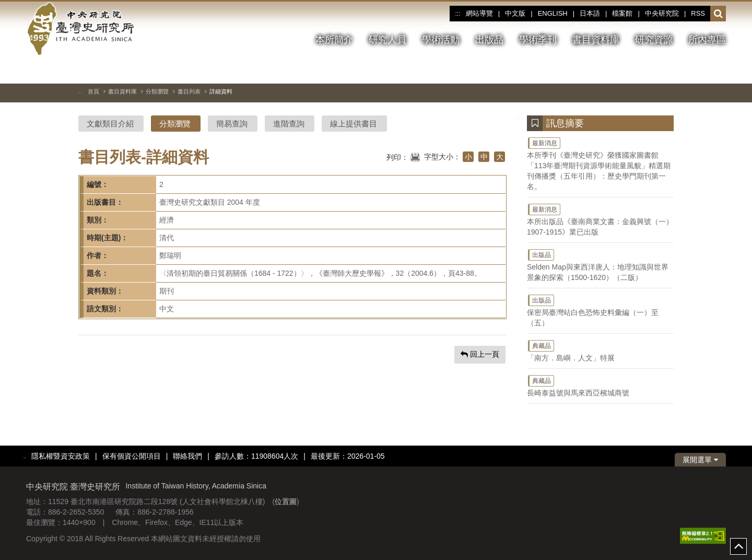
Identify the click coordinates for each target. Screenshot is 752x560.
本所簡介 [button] (334, 40)
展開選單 (700, 460)
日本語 (590, 13)
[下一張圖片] (718, 70)
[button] (718, 14)
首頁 (93, 91)
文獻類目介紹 (110, 124)
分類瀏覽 (157, 91)
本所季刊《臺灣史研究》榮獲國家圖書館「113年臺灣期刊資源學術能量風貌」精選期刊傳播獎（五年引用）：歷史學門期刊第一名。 (600, 164)
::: (457, 14)
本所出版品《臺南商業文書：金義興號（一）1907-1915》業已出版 (600, 219)
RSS (698, 13)
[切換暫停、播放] (680, 70)
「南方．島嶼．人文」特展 (600, 351)
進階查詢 (289, 124)
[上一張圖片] (699, 70)
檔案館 (622, 13)
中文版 (515, 13)
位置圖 (286, 501)
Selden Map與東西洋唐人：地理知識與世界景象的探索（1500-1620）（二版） (600, 265)
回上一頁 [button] (480, 354)
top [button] (738, 546)
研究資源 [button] (654, 40)
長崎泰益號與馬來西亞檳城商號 (600, 386)
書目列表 (189, 91)
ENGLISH (553, 13)
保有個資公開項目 (132, 456)
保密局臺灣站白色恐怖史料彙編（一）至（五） (600, 310)
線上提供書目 (354, 124)
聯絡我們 (187, 456)
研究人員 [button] (387, 40)
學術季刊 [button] (538, 40)
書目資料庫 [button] (596, 40)
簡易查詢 (232, 124)
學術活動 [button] (441, 40)
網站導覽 (479, 13)
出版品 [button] (489, 40)
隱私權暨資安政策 (61, 456)
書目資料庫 (122, 91)
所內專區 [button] (707, 40)
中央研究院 (662, 13)
